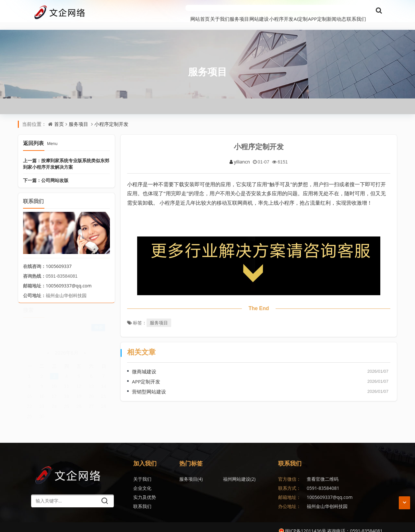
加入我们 (145, 455)
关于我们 (153, 11)
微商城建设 (144, 364)
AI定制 (272, 11)
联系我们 (356, 11)
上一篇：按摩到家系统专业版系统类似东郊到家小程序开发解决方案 (66, 156)
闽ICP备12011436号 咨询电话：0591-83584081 (331, 523)
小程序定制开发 (111, 116)
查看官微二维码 (323, 471)
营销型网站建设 (149, 384)
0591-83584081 (323, 480)
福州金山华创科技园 (327, 498)
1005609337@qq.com (69, 278)
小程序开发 (243, 11)
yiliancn (240, 154)
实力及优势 (145, 489)
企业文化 (142, 480)
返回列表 (40, 135)
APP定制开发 (146, 374)
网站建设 (212, 11)
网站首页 (124, 11)
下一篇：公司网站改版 (46, 172)
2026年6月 (67, 347)
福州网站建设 (225, 471)
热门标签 (191, 455)
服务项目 (183, 11)
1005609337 (59, 258)
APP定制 (298, 11)
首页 (59, 116)
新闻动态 (327, 11)
